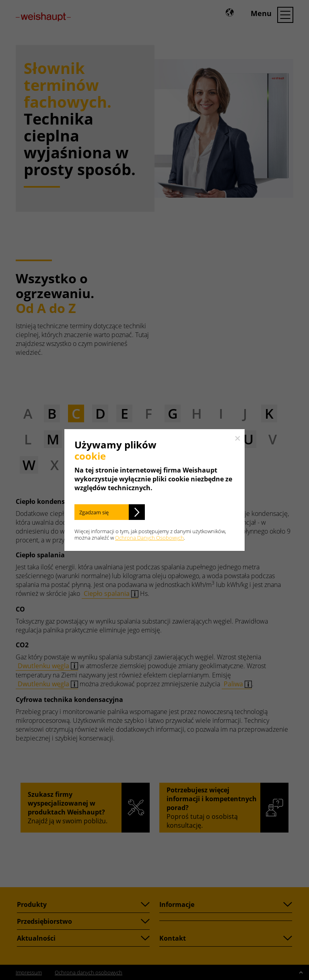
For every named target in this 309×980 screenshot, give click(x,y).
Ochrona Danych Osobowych (149, 538)
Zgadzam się (94, 512)
